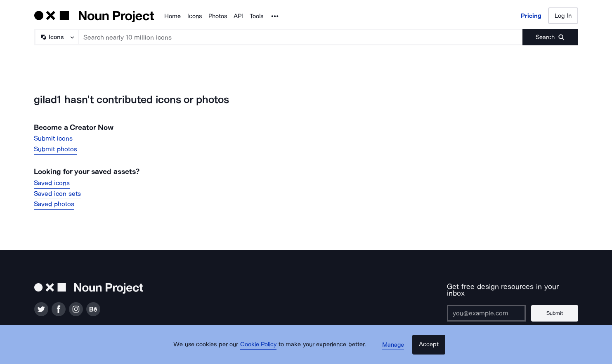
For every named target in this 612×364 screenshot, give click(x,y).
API (238, 16)
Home (172, 16)
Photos (218, 16)
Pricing (531, 16)
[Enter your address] (489, 306)
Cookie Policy (262, 350)
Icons (195, 16)
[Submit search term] (550, 37)
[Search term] (301, 37)
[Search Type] (56, 37)
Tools (256, 16)
